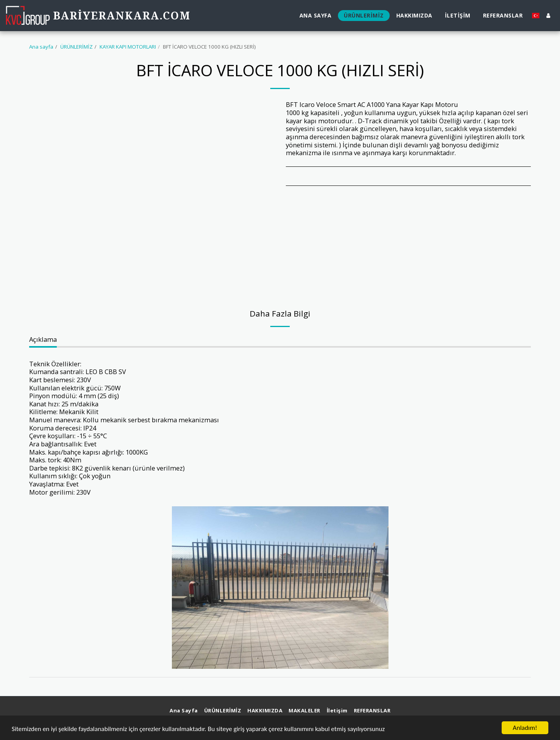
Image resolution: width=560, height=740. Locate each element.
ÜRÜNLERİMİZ (76, 47)
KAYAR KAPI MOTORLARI (128, 47)
